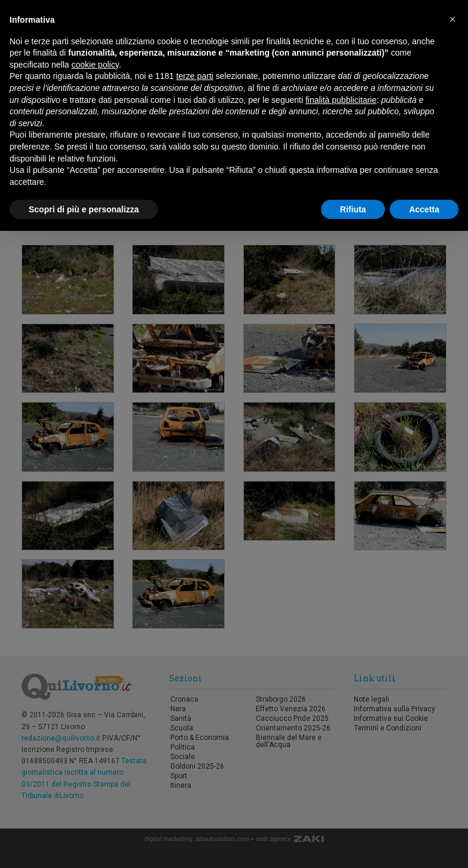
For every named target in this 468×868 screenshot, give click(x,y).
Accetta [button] (424, 209)
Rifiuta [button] (353, 209)
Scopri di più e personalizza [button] (84, 209)
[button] (452, 19)
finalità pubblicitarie (341, 100)
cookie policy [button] (95, 65)
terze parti (195, 76)
